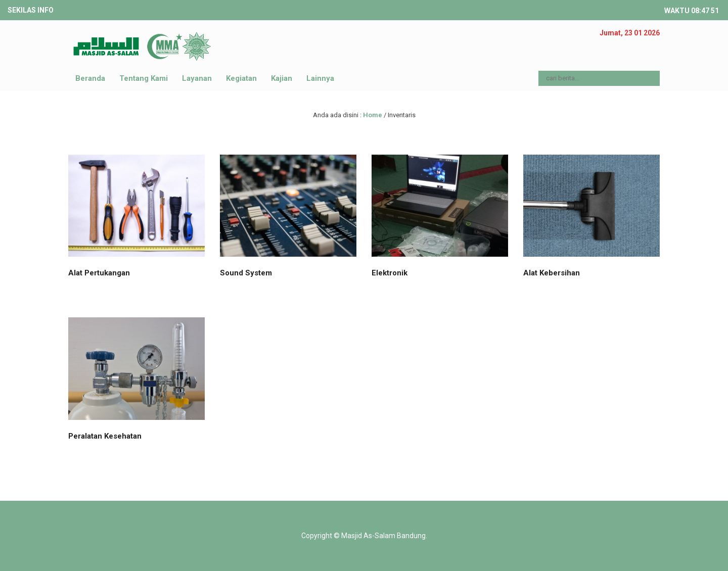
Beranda (90, 78)
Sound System (246, 273)
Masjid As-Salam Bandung (383, 536)
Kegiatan (241, 78)
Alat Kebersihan (552, 273)
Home (373, 115)
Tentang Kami (144, 78)
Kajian (282, 78)
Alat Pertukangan (99, 273)
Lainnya (320, 78)
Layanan (197, 78)
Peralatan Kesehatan (105, 436)
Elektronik (390, 273)
